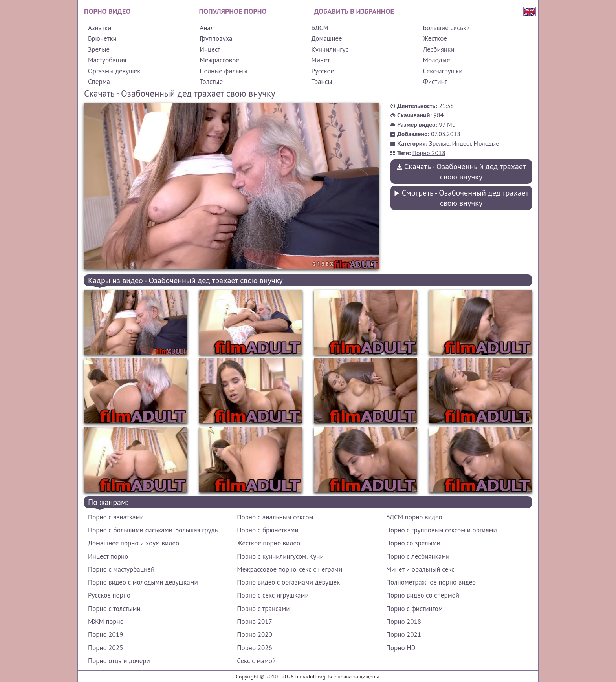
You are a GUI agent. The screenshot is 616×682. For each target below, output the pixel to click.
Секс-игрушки (443, 71)
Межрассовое (219, 60)
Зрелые (99, 49)
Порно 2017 (254, 622)
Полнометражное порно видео (431, 582)
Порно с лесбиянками (418, 556)
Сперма (99, 82)
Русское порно (109, 595)
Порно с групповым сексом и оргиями (442, 530)
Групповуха (216, 38)
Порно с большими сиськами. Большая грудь (153, 530)
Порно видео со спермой (423, 595)
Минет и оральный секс (420, 569)
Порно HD (401, 648)
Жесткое (435, 38)
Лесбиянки (439, 49)
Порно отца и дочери (119, 661)
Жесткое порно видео (269, 543)
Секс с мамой (256, 661)
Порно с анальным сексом (275, 517)
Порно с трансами (263, 609)
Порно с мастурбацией (121, 569)
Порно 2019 (105, 634)
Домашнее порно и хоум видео (134, 543)
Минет (320, 60)
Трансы (322, 82)
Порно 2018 (429, 153)
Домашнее (326, 38)
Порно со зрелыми (413, 543)
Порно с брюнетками (268, 530)
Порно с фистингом (414, 609)
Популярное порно (233, 11)
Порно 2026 (254, 648)
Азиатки (100, 28)
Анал (207, 28)
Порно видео (107, 11)
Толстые (211, 82)
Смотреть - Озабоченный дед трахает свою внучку (461, 198)
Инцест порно (108, 556)
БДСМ (320, 28)
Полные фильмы (224, 71)
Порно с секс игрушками (273, 595)
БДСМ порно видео (414, 517)
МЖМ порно (106, 622)
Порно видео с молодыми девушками (143, 582)
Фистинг (435, 82)
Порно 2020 (254, 634)
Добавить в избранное (354, 11)
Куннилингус (330, 49)
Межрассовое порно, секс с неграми (290, 569)
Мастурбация (107, 60)
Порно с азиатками (116, 517)
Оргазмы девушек (114, 71)
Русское (323, 71)
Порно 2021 (404, 634)
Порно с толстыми (114, 609)
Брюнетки (102, 38)
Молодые (437, 60)
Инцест (210, 49)
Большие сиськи (447, 28)
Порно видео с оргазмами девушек (288, 582)
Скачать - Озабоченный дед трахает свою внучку (461, 172)
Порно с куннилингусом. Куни (280, 556)
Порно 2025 (105, 648)
